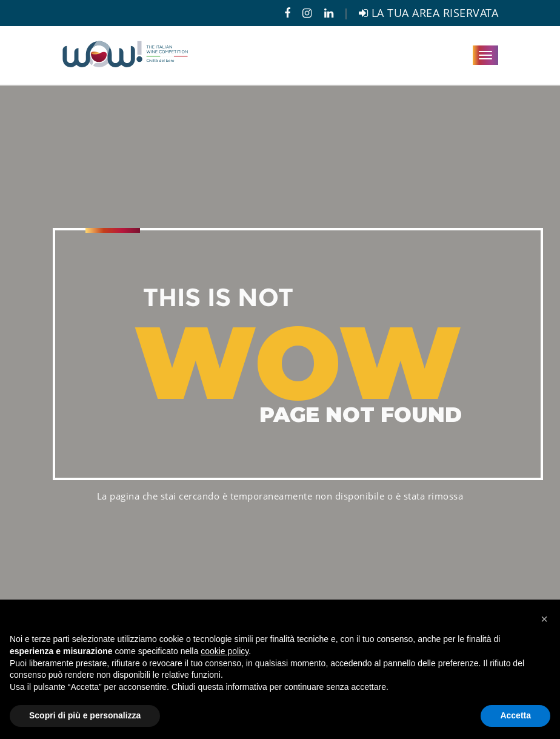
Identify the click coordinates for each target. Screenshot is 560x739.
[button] (544, 619)
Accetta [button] (515, 715)
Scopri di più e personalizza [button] (85, 715)
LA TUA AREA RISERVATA (429, 13)
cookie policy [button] (225, 651)
